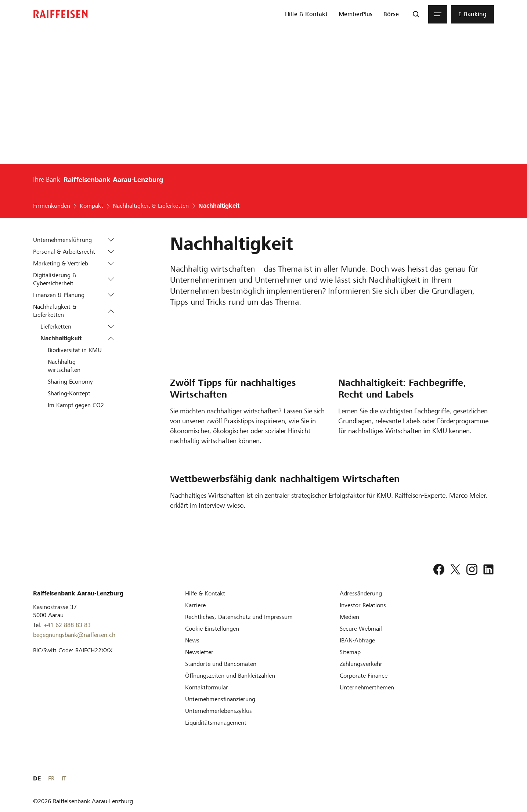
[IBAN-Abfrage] (357, 640)
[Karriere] (195, 605)
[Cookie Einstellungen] (212, 629)
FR (479, 778)
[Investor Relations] (363, 605)
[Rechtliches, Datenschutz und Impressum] (239, 617)
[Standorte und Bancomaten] (221, 664)
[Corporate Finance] (364, 676)
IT (492, 778)
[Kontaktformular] (207, 687)
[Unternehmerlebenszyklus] (219, 711)
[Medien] (349, 617)
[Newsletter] (199, 652)
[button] (111, 240)
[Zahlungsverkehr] (361, 664)
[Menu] (438, 14)
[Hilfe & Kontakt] (205, 593)
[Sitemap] (350, 652)
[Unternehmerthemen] (367, 687)
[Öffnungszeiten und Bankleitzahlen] (230, 676)
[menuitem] (306, 14)
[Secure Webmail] (361, 629)
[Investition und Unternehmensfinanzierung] (220, 699)
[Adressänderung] (361, 593)
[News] (192, 640)
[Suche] (416, 14)
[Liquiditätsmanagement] (216, 723)
